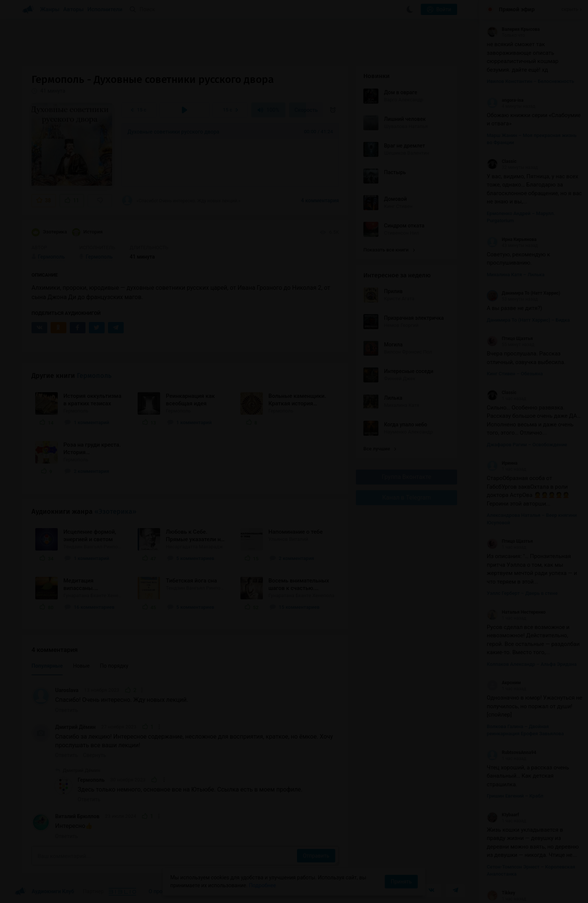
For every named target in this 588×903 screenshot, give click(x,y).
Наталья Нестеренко (516, 612)
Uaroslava (67, 690)
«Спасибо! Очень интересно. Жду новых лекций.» (181, 200)
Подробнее (262, 885)
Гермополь (94, 376)
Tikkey (501, 893)
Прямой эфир (517, 9)
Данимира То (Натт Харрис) (523, 293)
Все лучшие (380, 449)
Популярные (47, 666)
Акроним (504, 683)
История (87, 232)
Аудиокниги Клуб (44, 892)
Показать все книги (389, 250)
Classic (502, 161)
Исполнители (105, 9)
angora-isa (505, 100)
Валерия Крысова (513, 29)
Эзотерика (49, 232)
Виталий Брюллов (77, 816)
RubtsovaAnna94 (511, 752)
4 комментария (320, 200)
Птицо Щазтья (510, 339)
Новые (81, 666)
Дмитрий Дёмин (75, 727)
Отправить (316, 856)
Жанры (50, 9)
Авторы (74, 9)
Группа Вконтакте (406, 477)
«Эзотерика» (115, 512)
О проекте (161, 891)
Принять (401, 882)
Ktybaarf (503, 815)
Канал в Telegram (406, 497)
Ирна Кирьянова (512, 239)
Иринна (502, 463)
